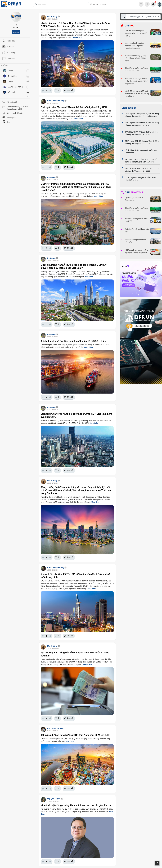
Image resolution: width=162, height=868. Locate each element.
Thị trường (12, 76)
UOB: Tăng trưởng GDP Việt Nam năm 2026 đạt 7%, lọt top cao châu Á (137, 94)
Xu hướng (11, 53)
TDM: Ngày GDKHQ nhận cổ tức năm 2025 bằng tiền (141, 179)
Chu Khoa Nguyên (56, 728)
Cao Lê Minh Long (56, 101)
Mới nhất (10, 47)
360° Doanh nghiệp (16, 87)
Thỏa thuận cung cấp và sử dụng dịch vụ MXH (18, 108)
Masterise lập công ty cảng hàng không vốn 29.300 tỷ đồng (136, 58)
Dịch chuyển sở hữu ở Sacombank (134, 199)
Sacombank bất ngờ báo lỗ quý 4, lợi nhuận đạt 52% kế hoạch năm (136, 81)
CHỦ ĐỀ (4, 66)
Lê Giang (52, 177)
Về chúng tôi (12, 102)
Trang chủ (11, 41)
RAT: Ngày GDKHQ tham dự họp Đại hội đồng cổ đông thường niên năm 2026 (141, 161)
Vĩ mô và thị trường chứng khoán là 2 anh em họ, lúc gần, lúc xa (76, 805)
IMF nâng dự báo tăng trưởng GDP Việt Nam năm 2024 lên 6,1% (75, 735)
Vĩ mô (10, 71)
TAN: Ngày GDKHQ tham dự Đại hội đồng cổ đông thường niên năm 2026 (142, 133)
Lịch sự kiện (129, 108)
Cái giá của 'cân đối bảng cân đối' (137, 230)
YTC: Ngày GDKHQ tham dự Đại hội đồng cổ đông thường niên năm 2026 (142, 124)
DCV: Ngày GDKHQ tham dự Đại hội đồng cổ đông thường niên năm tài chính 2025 (142, 115)
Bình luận (11, 59)
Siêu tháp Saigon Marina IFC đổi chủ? (137, 241)
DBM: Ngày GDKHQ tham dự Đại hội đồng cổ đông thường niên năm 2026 (142, 142)
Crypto (11, 81)
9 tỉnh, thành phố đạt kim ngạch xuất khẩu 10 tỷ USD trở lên (73, 341)
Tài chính (12, 92)
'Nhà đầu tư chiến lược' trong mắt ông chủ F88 (137, 69)
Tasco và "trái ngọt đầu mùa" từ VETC (136, 220)
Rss (9, 122)
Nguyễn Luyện (54, 799)
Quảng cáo (12, 118)
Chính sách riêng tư (15, 113)
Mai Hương (52, 17)
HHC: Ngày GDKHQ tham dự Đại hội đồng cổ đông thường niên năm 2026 (142, 170)
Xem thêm (77, 38)
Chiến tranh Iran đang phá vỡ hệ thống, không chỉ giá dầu (137, 251)
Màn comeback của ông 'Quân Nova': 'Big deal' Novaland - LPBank (135, 46)
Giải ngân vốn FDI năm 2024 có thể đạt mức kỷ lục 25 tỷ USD (74, 107)
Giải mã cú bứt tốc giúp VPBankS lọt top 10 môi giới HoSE (136, 33)
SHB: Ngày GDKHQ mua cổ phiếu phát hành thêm (141, 151)
